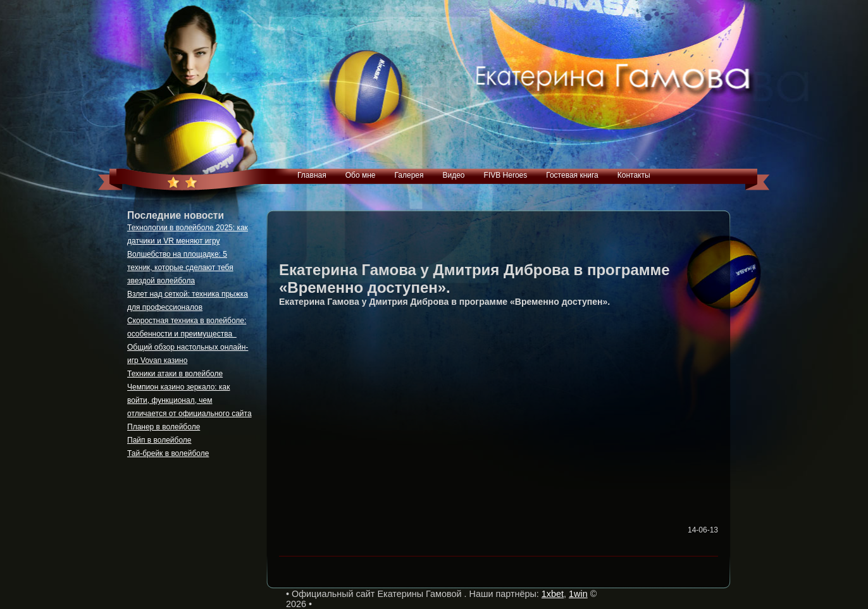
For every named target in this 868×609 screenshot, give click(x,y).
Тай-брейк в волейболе (168, 453)
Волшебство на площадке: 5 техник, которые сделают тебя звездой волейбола (180, 268)
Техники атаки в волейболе (175, 374)
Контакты (634, 175)
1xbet (553, 594)
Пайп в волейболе (159, 440)
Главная (312, 175)
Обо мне (361, 175)
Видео (453, 175)
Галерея (409, 175)
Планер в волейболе (164, 427)
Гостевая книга (572, 175)
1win (578, 594)
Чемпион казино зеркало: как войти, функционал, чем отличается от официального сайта (189, 400)
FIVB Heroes (506, 175)
